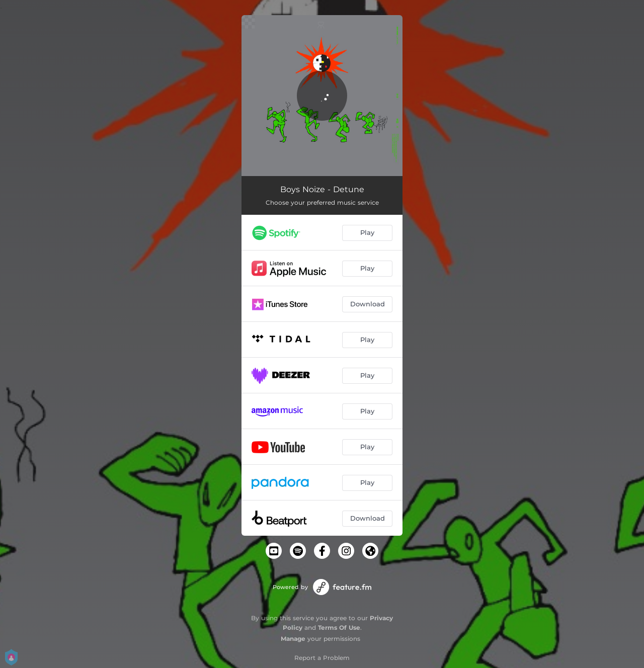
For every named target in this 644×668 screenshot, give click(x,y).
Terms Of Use (339, 628)
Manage (293, 639)
